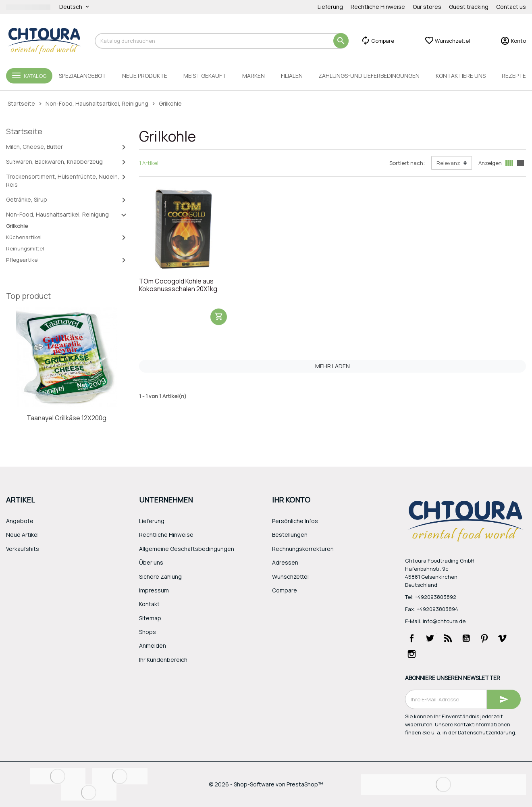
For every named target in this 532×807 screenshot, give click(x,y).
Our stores (427, 7)
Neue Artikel (22, 535)
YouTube (466, 638)
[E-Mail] (446, 699)
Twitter (430, 638)
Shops (148, 632)
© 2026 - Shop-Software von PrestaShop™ (266, 784)
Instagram (412, 654)
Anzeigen (490, 163)
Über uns (151, 562)
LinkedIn (430, 654)
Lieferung (330, 7)
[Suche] (222, 41)
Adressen (285, 562)
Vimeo (503, 638)
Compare (285, 590)
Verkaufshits (23, 549)
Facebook (412, 638)
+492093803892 (435, 597)
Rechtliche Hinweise (378, 7)
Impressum (154, 590)
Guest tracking (469, 7)
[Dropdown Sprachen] (75, 7)
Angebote (20, 521)
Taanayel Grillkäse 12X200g (66, 418)
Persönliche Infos (295, 521)
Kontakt (149, 604)
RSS (448, 638)
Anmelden (153, 645)
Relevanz (448, 163)
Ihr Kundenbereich (163, 660)
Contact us (511, 7)
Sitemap (150, 618)
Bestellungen (290, 535)
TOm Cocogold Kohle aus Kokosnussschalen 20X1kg (178, 285)
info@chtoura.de (444, 621)
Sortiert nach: (407, 163)
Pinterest (484, 638)
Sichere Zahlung (160, 577)
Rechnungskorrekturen (303, 549)
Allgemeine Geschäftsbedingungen (187, 549)
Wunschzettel (290, 577)
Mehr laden (332, 366)
